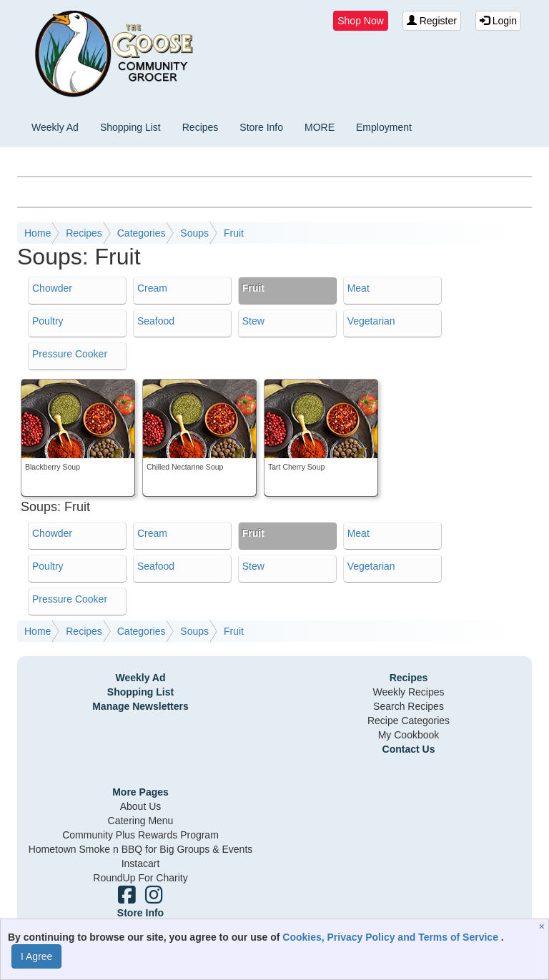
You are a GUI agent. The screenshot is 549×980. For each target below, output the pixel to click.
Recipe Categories (409, 721)
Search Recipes (409, 706)
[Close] (544, 926)
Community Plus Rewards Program (140, 835)
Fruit (234, 233)
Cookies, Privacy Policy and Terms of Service (392, 937)
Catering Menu (141, 821)
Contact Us (409, 749)
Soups (194, 233)
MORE (320, 127)
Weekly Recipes (408, 692)
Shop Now (361, 21)
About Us (141, 806)
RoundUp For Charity (140, 878)
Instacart (141, 863)
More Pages (140, 792)
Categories (142, 233)
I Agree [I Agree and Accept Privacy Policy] (36, 956)
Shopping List (130, 127)
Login (498, 21)
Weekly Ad (55, 127)
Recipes (201, 127)
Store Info (261, 127)
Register (432, 21)
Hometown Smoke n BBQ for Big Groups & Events (141, 849)
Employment (384, 127)
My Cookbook (409, 735)
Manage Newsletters (140, 706)
